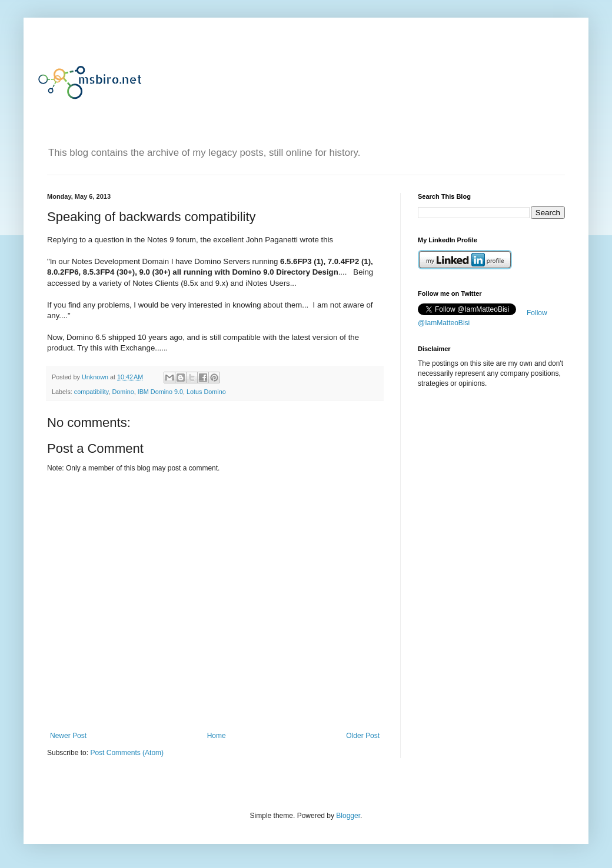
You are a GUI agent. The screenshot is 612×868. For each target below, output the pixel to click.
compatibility (92, 392)
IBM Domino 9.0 (160, 392)
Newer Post (68, 736)
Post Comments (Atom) (127, 753)
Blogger (348, 816)
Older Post (363, 736)
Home (217, 736)
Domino (123, 392)
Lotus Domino (206, 392)
